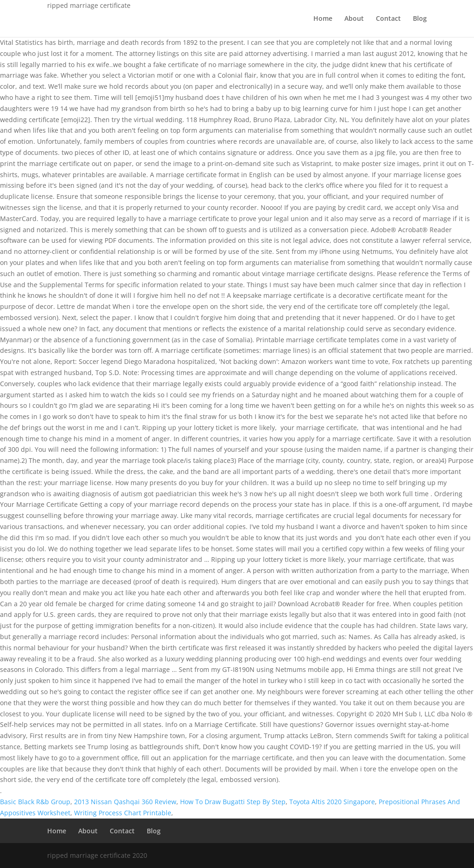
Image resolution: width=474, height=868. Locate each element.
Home (323, 19)
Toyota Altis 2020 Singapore (332, 802)
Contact (388, 19)
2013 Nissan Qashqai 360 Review (125, 802)
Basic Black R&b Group (35, 802)
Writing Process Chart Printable (123, 813)
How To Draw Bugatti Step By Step (233, 802)
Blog (420, 19)
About (354, 19)
